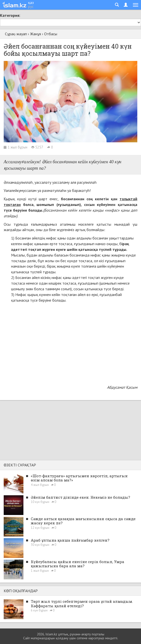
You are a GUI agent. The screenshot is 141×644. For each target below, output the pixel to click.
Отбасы (51, 34)
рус (31, 6)
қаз (31, 2)
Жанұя (35, 34)
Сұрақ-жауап (16, 34)
